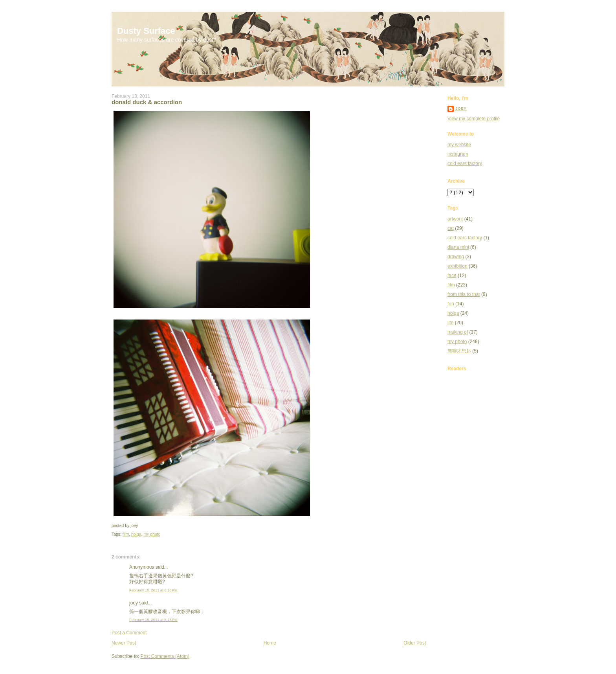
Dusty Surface (146, 31)
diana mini (458, 247)
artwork (455, 219)
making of (458, 332)
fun (451, 304)
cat (451, 228)
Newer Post (124, 643)
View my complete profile (474, 119)
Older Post (415, 643)
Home (270, 643)
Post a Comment (129, 633)
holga (136, 534)
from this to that (464, 294)
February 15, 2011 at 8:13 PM (153, 620)
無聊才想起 (459, 351)
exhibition (457, 266)
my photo (152, 534)
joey (461, 108)
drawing (456, 257)
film (126, 534)
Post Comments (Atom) (165, 656)
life (450, 323)
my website (459, 145)
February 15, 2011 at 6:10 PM (153, 590)
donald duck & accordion (147, 102)
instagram (458, 154)
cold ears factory (465, 163)
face (452, 275)
